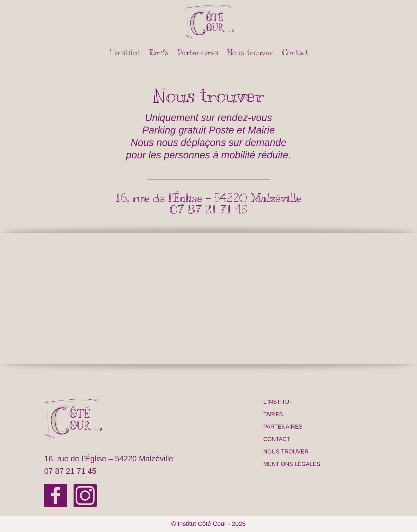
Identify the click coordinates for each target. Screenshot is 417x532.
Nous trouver (250, 52)
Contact (295, 52)
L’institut (125, 52)
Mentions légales (292, 464)
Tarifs (159, 52)
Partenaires (198, 52)
